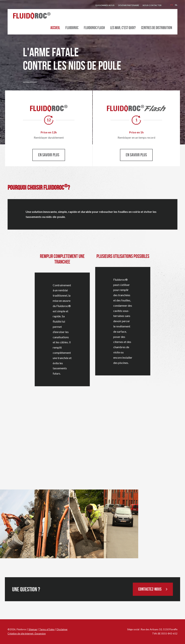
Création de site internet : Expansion (27, 634)
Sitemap (33, 629)
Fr (172, 5)
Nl (176, 5)
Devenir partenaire (129, 5)
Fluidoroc (72, 28)
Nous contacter (152, 5)
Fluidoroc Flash (94, 28)
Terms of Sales (47, 629)
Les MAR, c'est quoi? (123, 28)
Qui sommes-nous (105, 5)
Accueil (55, 28)
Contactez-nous (153, 589)
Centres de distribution (157, 28)
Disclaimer (62, 629)
